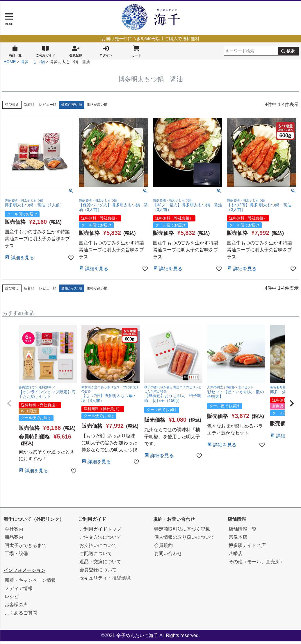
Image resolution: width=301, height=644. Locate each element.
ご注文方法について (100, 540)
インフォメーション (24, 573)
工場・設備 (16, 556)
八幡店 (236, 556)
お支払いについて (98, 548)
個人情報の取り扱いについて (184, 540)
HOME (10, 64)
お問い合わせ (168, 556)
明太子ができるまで (26, 548)
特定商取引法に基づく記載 (182, 532)
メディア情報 (19, 591)
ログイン (106, 51)
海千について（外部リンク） (34, 522)
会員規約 (163, 548)
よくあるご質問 (21, 615)
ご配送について (96, 556)
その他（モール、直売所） (257, 564)
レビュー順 (48, 107)
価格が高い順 (97, 107)
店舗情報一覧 (243, 532)
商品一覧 (15, 51)
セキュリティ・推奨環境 (105, 581)
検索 (291, 51)
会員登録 (76, 51)
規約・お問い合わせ (174, 522)
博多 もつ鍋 (33, 64)
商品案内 (14, 540)
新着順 (29, 107)
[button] (9, 406)
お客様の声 (16, 607)
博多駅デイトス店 (247, 548)
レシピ (12, 599)
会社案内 (14, 532)
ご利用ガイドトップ (100, 532)
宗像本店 (238, 540)
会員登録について (98, 572)
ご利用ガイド (45, 51)
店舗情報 (237, 522)
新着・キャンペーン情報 (30, 583)
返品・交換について (100, 564)
